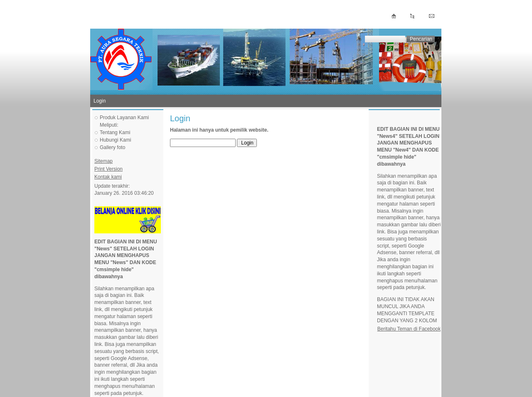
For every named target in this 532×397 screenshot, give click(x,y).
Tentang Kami (115, 132)
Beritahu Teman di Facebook (409, 329)
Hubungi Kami (115, 140)
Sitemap (103, 161)
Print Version (108, 169)
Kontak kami (108, 177)
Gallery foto (112, 147)
